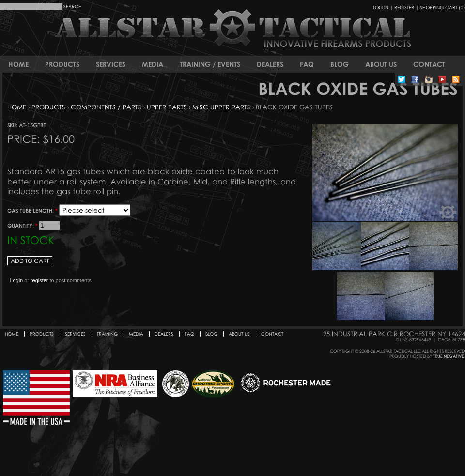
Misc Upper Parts (221, 107)
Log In (381, 7)
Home (18, 64)
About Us (381, 64)
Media (153, 64)
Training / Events (210, 64)
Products (62, 64)
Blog (340, 64)
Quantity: (23, 225)
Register (404, 7)
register (39, 280)
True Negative (449, 356)
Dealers (270, 64)
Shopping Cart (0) (442, 7)
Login (16, 280)
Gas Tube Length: (32, 210)
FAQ (307, 64)
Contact (429, 64)
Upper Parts (167, 107)
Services (111, 64)
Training (107, 334)
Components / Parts (106, 107)
